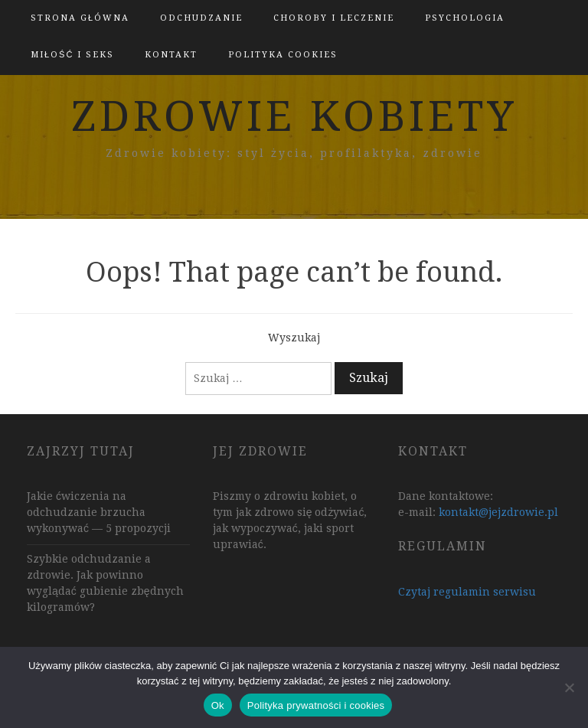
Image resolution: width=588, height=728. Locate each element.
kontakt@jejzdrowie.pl (498, 512)
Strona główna (80, 18)
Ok (218, 705)
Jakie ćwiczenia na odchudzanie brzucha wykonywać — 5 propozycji (99, 512)
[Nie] (569, 687)
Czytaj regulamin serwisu (467, 592)
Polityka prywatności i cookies (316, 705)
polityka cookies (283, 55)
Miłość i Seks (72, 55)
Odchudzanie (201, 18)
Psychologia (465, 18)
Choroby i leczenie (334, 18)
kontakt (171, 55)
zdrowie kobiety (294, 116)
